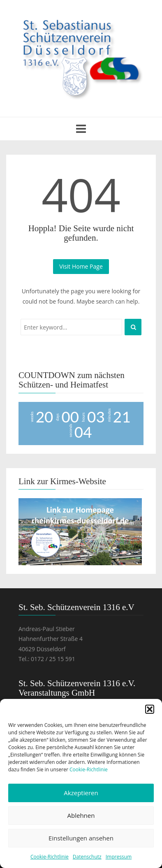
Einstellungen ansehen (81, 838)
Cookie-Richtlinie (89, 769)
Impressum (119, 857)
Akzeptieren (81, 793)
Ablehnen (81, 815)
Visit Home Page (81, 266)
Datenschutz (87, 857)
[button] (150, 709)
